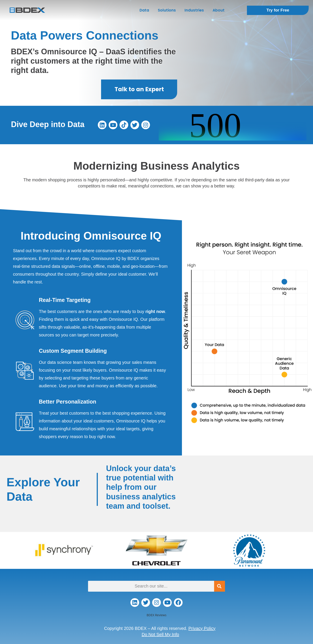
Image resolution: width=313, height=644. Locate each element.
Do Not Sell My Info (160, 634)
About (219, 10)
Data (144, 10)
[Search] (220, 586)
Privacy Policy (202, 628)
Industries (194, 10)
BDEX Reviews (156, 615)
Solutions (167, 10)
